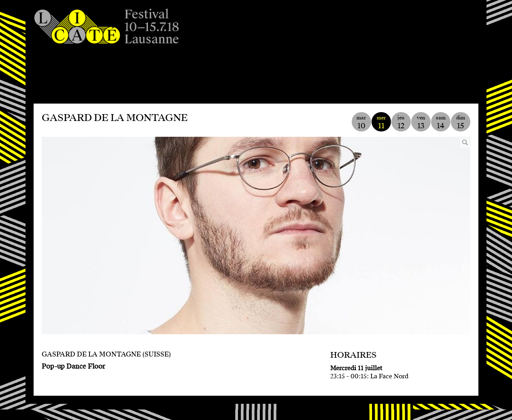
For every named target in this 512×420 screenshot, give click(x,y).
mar (361, 122)
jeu (401, 122)
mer (381, 122)
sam (441, 122)
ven (421, 122)
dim (461, 122)
